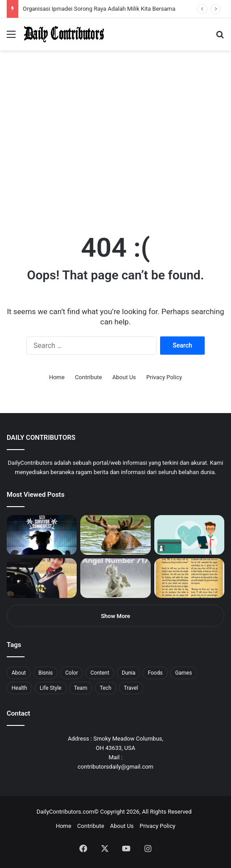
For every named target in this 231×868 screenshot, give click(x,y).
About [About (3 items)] (19, 673)
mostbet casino (12, 0)
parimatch (107, 0)
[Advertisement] (115, 153)
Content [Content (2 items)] (100, 673)
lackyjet (102, 0)
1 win (3, 0)
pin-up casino (91, 0)
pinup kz (130, 0)
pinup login (124, 0)
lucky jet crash (96, 0)
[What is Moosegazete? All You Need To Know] (115, 535)
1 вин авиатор (20, 0)
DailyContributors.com (65, 812)
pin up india (47, 0)
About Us (124, 377)
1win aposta (44, 0)
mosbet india (32, 0)
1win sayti (5, 0)
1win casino (73, 0)
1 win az (71, 0)
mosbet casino (76, 0)
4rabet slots (23, 0)
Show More (115, 616)
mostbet (1, 0)
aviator (99, 0)
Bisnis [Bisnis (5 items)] (45, 673)
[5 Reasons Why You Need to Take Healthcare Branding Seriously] (189, 535)
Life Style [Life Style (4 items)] (51, 688)
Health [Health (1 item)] (19, 688)
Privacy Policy (164, 377)
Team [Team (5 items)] (81, 688)
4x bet (37, 0)
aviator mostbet (113, 0)
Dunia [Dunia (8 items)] (129, 673)
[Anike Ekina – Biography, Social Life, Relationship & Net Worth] (42, 578)
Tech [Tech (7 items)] (106, 688)
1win (50, 0)
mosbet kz (104, 0)
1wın (51, 0)
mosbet (86, 0)
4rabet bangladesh (40, 0)
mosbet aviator (119, 0)
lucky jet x (136, 0)
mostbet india (8, 0)
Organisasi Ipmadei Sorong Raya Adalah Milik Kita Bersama (99, 9)
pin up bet (110, 0)
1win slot (84, 0)
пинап (100, 0)
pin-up (122, 0)
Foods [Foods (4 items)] (155, 673)
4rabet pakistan (139, 0)
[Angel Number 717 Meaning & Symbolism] (115, 578)
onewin (116, 0)
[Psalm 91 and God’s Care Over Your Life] (189, 578)
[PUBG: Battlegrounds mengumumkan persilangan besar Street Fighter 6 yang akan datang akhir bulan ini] (42, 535)
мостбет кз (65, 0)
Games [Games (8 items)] (184, 673)
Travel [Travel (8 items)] (131, 688)
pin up (57, 0)
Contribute (89, 377)
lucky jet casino (80, 0)
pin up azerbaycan (54, 0)
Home (57, 377)
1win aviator (29, 0)
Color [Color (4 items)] (71, 673)
